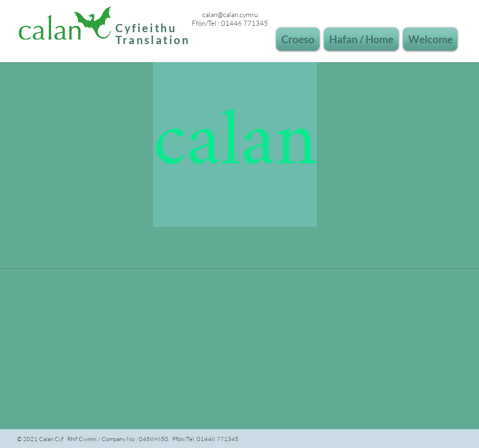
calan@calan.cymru (230, 14)
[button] (299, 39)
